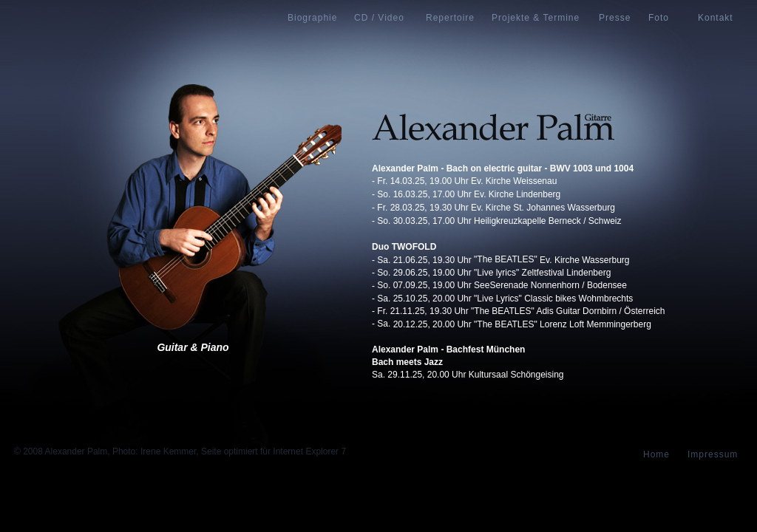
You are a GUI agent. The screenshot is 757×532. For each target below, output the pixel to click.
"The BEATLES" (506, 259)
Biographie (312, 18)
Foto (659, 18)
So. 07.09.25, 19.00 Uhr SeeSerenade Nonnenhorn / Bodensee (502, 285)
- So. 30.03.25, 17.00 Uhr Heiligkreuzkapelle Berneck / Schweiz (497, 221)
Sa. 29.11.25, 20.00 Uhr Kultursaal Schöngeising (468, 375)
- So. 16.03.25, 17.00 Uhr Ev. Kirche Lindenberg (466, 194)
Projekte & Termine (536, 18)
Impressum (713, 454)
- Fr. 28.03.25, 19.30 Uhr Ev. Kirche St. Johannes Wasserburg (493, 208)
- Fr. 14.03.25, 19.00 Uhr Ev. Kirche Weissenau (464, 181)
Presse (615, 18)
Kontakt (716, 18)
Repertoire (450, 18)
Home (656, 454)
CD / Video (379, 18)
